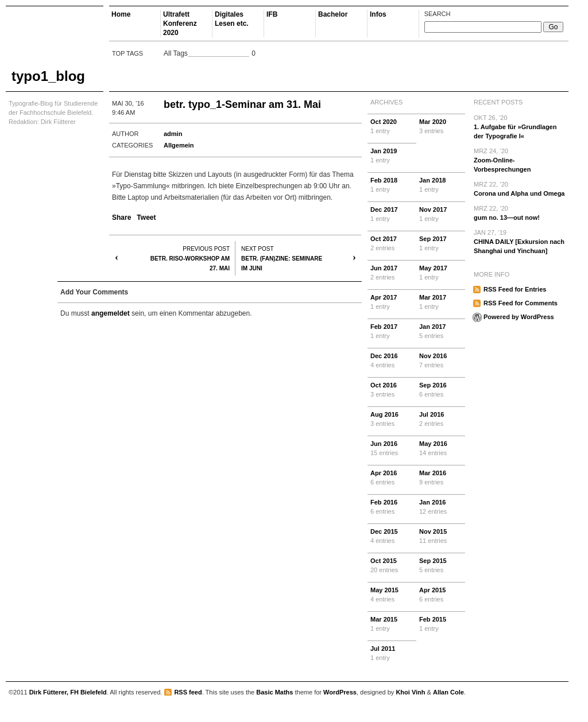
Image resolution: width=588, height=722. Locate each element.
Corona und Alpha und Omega (520, 188)
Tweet (146, 218)
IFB (272, 14)
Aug (392, 420)
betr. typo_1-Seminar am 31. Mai (242, 104)
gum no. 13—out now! (520, 212)
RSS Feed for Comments (521, 303)
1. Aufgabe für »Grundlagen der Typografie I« (520, 126)
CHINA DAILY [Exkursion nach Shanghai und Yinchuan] (520, 241)
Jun (392, 273)
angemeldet (111, 313)
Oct (392, 127)
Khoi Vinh (410, 692)
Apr (392, 302)
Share (121, 218)
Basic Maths (274, 692)
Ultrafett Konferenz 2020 (180, 24)
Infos (378, 14)
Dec (392, 215)
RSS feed (188, 692)
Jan (392, 156)
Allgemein (179, 145)
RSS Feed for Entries (515, 289)
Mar (441, 127)
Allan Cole (448, 692)
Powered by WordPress (519, 317)
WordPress (340, 692)
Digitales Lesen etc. (232, 19)
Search (438, 14)
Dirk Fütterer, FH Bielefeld (68, 692)
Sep (441, 244)
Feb (392, 185)
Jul (441, 420)
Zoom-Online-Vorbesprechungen (520, 160)
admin (173, 134)
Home (121, 14)
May (441, 273)
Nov (441, 215)
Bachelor (333, 14)
